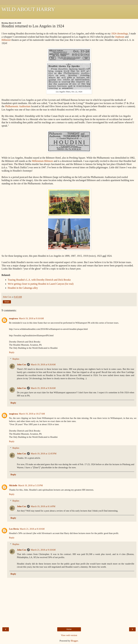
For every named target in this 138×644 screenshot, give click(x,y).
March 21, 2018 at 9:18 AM (43, 550)
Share (7, 302)
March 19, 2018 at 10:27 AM (32, 414)
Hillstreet (6, 40)
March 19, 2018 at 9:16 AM (31, 318)
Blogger (74, 641)
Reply (12, 352)
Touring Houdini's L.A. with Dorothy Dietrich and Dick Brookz (39, 280)
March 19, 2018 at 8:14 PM (43, 506)
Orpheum (120, 37)
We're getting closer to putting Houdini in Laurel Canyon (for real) (41, 284)
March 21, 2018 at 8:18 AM (32, 529)
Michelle (13, 485)
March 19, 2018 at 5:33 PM (30, 485)
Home (69, 629)
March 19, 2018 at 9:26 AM (43, 364)
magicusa (14, 318)
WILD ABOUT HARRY (28, 9)
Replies (16, 359)
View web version (69, 635)
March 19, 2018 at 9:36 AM (43, 388)
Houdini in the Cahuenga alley (23, 288)
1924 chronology (120, 34)
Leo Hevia (14, 529)
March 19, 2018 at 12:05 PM (44, 454)
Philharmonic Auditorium (18, 106)
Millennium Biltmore (42, 161)
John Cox (21, 364)
